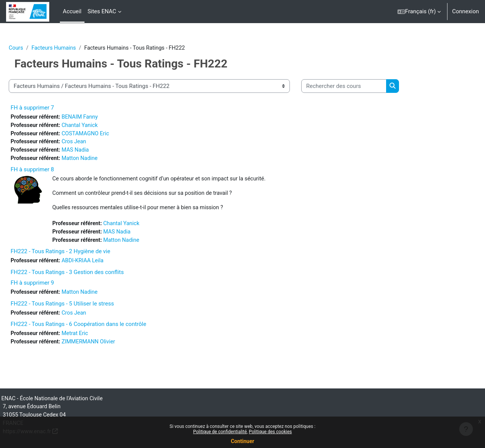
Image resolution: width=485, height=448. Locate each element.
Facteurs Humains (74, 48)
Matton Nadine (100, 160)
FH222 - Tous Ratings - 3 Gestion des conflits (85, 277)
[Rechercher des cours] (362, 87)
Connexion (465, 11)
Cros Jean (94, 143)
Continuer (242, 441)
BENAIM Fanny (100, 117)
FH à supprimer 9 (51, 287)
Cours (34, 48)
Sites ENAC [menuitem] (102, 11)
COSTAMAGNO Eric (106, 135)
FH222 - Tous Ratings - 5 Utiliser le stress (81, 308)
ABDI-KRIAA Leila (103, 265)
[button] (419, 12)
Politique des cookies (271, 432)
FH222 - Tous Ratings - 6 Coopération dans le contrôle (97, 329)
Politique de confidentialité (220, 432)
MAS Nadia (96, 152)
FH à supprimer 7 (51, 108)
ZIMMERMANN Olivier (109, 347)
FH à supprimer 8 (51, 172)
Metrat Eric (95, 339)
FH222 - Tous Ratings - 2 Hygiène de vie (79, 255)
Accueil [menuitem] (72, 11)
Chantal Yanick (100, 126)
